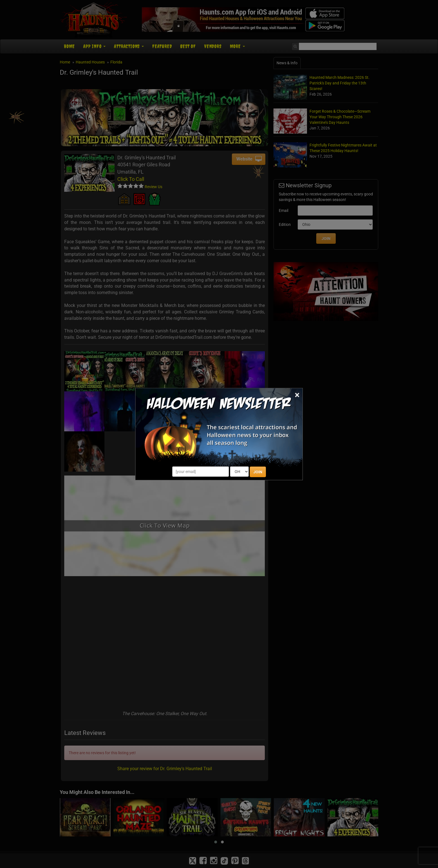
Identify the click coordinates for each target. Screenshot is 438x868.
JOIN (258, 472)
